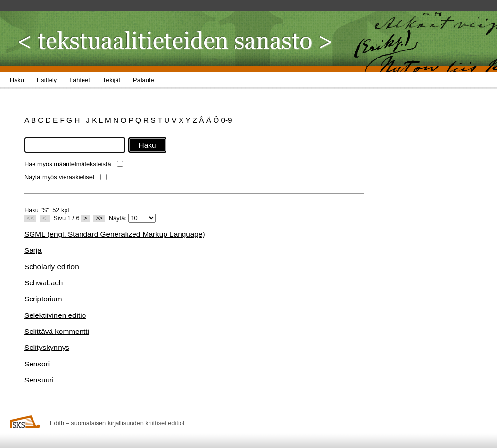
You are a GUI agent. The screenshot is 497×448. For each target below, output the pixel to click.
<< (30, 218)
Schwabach (43, 283)
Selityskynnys (47, 347)
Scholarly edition (52, 267)
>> (99, 218)
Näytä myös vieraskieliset (59, 177)
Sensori (37, 364)
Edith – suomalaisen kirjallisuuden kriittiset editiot (117, 423)
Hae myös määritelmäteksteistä (68, 164)
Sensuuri (39, 380)
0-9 (226, 120)
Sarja (33, 250)
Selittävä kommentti (57, 331)
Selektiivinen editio (55, 315)
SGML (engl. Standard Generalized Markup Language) (115, 234)
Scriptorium (43, 299)
